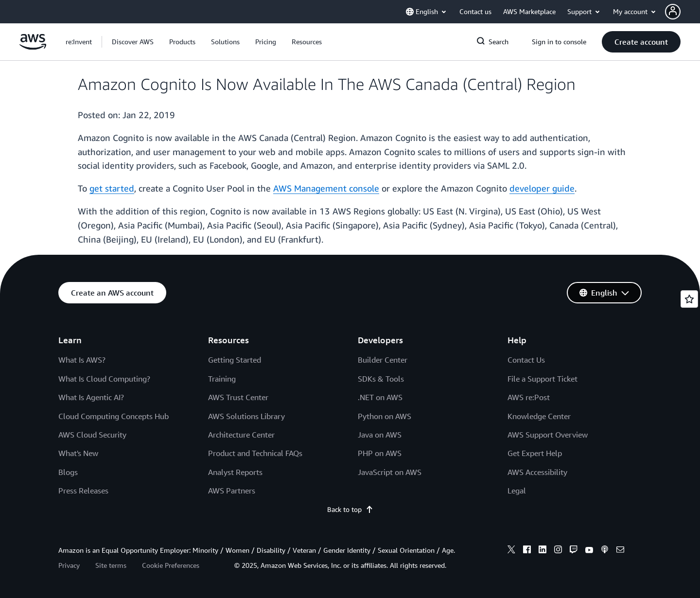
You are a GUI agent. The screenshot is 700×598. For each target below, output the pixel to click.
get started (112, 188)
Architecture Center (241, 435)
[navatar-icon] (673, 12)
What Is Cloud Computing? (104, 379)
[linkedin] (542, 551)
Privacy (69, 565)
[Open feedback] (689, 299)
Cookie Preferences (171, 565)
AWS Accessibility (537, 472)
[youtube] (589, 551)
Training (222, 379)
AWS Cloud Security (92, 435)
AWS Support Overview (548, 435)
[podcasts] (605, 551)
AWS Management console (326, 188)
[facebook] (527, 551)
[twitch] (574, 551)
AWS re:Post (529, 397)
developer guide (542, 188)
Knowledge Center (539, 416)
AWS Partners (232, 491)
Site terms (111, 565)
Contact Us (526, 360)
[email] (620, 551)
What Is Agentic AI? (91, 397)
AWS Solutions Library (246, 416)
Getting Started (235, 360)
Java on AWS (380, 435)
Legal (517, 491)
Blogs (68, 472)
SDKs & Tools (381, 379)
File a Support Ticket (542, 379)
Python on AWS (385, 416)
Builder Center (383, 360)
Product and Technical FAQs (255, 453)
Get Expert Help (535, 453)
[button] (682, 12)
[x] (511, 551)
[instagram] (558, 551)
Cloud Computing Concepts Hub (114, 416)
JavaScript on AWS (390, 472)
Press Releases (83, 491)
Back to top (350, 509)
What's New (78, 453)
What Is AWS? (82, 360)
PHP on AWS (380, 453)
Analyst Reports (235, 472)
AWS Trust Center (238, 397)
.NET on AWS (380, 397)
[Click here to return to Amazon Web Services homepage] (33, 47)
